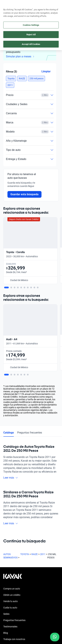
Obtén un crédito (12, 493)
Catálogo (9, 330)
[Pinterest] (54, 562)
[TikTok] (46, 562)
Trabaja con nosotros (14, 537)
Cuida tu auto (10, 506)
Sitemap (8, 627)
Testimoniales (10, 525)
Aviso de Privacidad (13, 609)
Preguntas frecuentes (30, 330)
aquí (57, 3)
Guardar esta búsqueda (24, 194)
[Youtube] (22, 562)
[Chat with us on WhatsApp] (55, 637)
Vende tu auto (10, 499)
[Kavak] (8, 10)
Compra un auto (12, 487)
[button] (11, 78)
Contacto (8, 544)
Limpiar (46, 71)
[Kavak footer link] (13, 476)
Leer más (11, 376)
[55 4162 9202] (44, 10)
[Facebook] (6, 562)
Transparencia (11, 621)
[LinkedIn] (38, 562)
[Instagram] (14, 562)
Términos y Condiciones (15, 615)
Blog (6, 531)
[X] (30, 562)
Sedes (6, 512)
